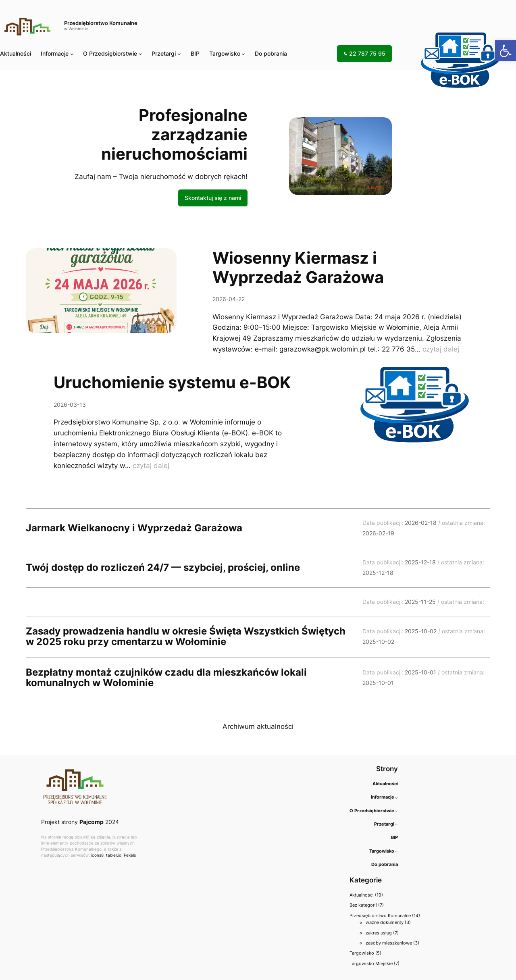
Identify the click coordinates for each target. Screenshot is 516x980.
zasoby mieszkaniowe (389, 943)
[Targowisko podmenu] (243, 54)
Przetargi (164, 53)
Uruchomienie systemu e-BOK (172, 383)
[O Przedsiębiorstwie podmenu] (140, 54)
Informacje (55, 53)
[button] (506, 51)
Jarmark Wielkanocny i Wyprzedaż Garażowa (134, 528)
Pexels (130, 855)
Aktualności (362, 895)
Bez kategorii (363, 905)
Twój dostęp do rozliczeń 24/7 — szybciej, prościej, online (163, 568)
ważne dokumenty (385, 922)
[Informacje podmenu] (72, 54)
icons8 (97, 855)
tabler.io (114, 855)
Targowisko (225, 53)
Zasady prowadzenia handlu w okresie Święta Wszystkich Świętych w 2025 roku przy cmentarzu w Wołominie (186, 637)
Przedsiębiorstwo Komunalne (101, 23)
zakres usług (379, 933)
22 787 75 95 (364, 53)
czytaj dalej (441, 349)
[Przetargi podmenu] (179, 54)
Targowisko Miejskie (371, 963)
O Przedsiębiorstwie (110, 53)
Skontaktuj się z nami (213, 198)
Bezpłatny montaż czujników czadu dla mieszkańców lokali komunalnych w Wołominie (166, 678)
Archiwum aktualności (258, 726)
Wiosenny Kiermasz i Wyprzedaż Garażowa (298, 268)
